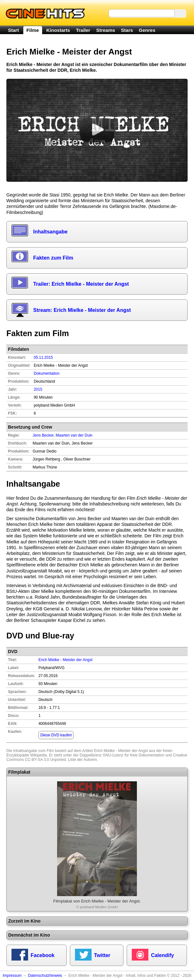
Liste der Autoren (82, 760)
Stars (127, 30)
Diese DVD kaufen (56, 735)
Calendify (162, 955)
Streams (105, 30)
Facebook (43, 955)
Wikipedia (39, 755)
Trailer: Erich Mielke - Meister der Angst (81, 284)
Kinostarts (58, 30)
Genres (147, 30)
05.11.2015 (43, 357)
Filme (33, 30)
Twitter (102, 955)
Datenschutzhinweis (45, 976)
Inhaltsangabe (50, 232)
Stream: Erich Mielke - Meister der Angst (82, 310)
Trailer (83, 30)
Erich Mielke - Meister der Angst (65, 660)
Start (13, 30)
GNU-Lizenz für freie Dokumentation (134, 755)
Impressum (12, 976)
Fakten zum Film (53, 258)
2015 (38, 389)
